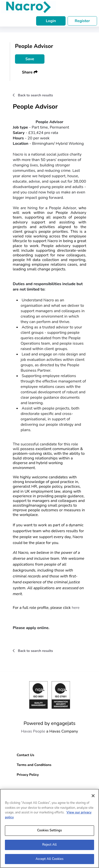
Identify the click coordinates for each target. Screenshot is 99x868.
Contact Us (25, 755)
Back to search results (33, 95)
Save (30, 59)
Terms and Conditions (34, 765)
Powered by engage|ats (49, 723)
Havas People (33, 731)
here (75, 608)
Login (51, 21)
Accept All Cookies (50, 861)
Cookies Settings (49, 833)
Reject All (49, 847)
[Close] (93, 798)
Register (82, 21)
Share (30, 72)
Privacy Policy (28, 775)
